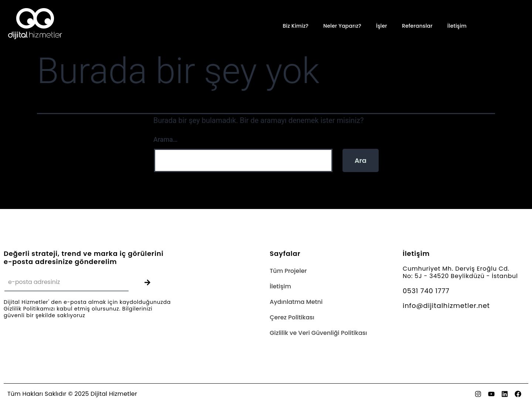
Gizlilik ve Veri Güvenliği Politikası (318, 333)
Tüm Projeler (288, 271)
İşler (382, 26)
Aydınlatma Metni (296, 302)
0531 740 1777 (426, 291)
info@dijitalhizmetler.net (446, 306)
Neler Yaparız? (342, 26)
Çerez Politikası (292, 317)
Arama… (166, 139)
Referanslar (417, 26)
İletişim (457, 26)
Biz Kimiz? (296, 26)
